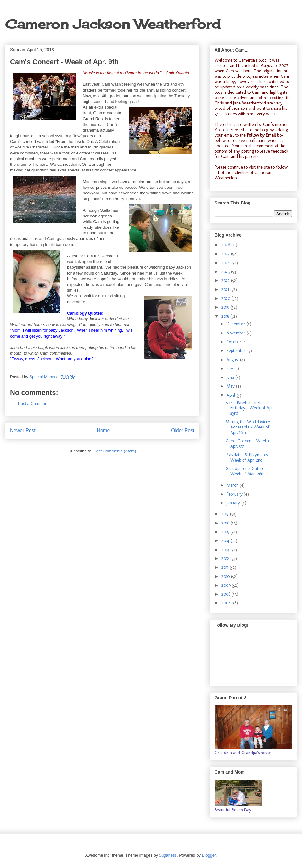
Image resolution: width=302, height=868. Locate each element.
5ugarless (168, 855)
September (237, 351)
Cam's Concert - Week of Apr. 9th (249, 444)
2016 (226, 523)
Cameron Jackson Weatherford (113, 24)
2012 (226, 559)
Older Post (183, 431)
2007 (226, 603)
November (237, 333)
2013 (226, 550)
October (235, 342)
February (235, 494)
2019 (226, 307)
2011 (226, 567)
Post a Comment (33, 403)
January (234, 503)
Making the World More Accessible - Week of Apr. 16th (248, 427)
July (230, 369)
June (231, 377)
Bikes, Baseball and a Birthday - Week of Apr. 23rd (250, 408)
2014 (226, 541)
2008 (226, 594)
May (231, 386)
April (232, 395)
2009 (227, 585)
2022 (226, 280)
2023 (226, 272)
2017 (226, 514)
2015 (226, 532)
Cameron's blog (252, 60)
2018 (226, 316)
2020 (226, 298)
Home (103, 431)
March (233, 485)
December (237, 324)
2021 (226, 290)
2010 (226, 577)
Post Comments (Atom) (115, 451)
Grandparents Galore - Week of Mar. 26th (246, 471)
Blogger (209, 855)
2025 (226, 254)
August (233, 360)
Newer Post (23, 431)
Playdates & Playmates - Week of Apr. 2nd (248, 457)
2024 (226, 263)
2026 (226, 245)
